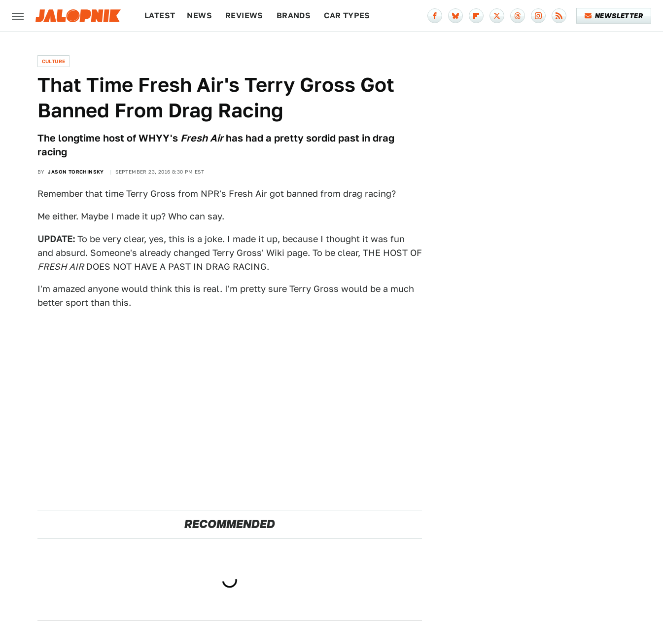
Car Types (347, 16)
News (199, 16)
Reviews (244, 16)
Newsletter (614, 16)
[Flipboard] (476, 16)
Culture (54, 61)
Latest (160, 16)
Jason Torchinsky (76, 172)
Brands (294, 16)
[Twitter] (497, 16)
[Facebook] (435, 16)
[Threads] (518, 16)
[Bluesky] (455, 16)
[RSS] (559, 16)
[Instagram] (538, 16)
